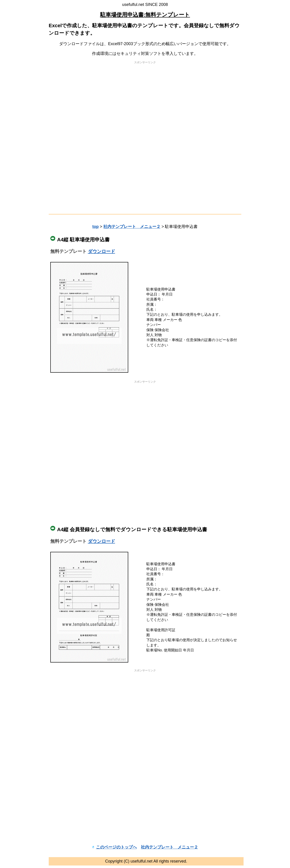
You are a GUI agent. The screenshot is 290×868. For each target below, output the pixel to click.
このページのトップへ (116, 847)
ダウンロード (101, 251)
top (95, 227)
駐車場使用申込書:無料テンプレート (145, 15)
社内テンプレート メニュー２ (132, 227)
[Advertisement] (145, 99)
